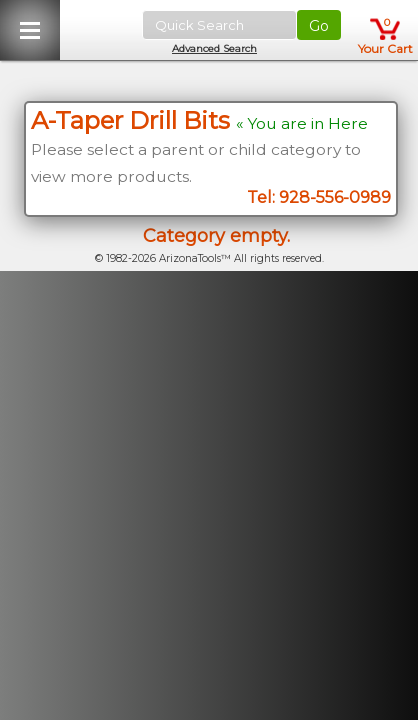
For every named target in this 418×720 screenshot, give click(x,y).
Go (319, 26)
